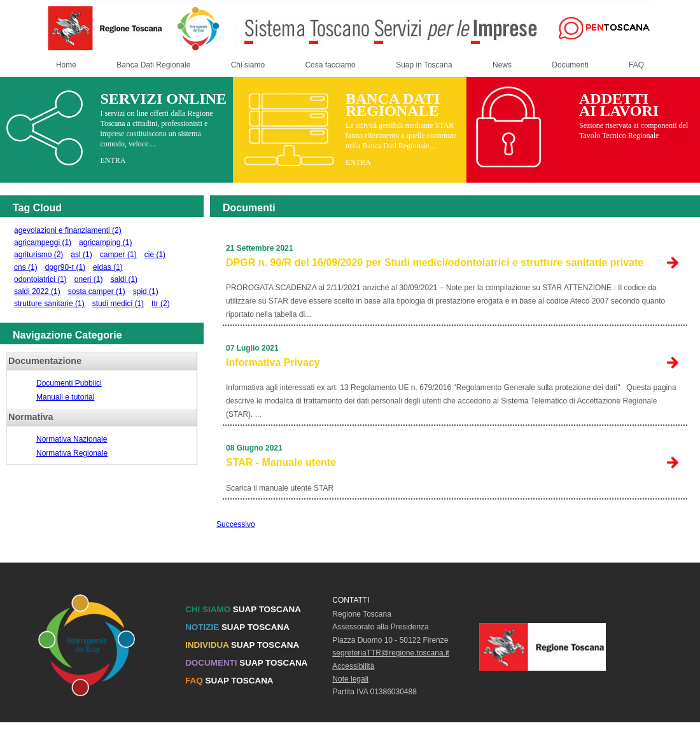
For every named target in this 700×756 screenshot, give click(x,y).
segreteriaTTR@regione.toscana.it (391, 653)
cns (26, 267)
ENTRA (113, 160)
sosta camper (97, 291)
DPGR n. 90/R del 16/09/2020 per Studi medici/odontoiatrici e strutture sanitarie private (435, 262)
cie (155, 255)
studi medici (118, 304)
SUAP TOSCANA (243, 609)
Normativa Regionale (72, 453)
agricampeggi (43, 242)
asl (81, 255)
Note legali (350, 679)
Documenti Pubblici (69, 383)
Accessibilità (353, 666)
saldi (124, 279)
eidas (108, 267)
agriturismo (38, 255)
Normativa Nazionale (72, 439)
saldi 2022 (37, 291)
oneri (89, 279)
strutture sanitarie (49, 304)
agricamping (105, 242)
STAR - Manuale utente (281, 462)
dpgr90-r (65, 267)
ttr (161, 304)
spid (146, 291)
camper (118, 255)
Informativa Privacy (273, 362)
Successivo (236, 524)
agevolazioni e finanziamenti (68, 230)
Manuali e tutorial (65, 397)
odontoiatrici (40, 279)
